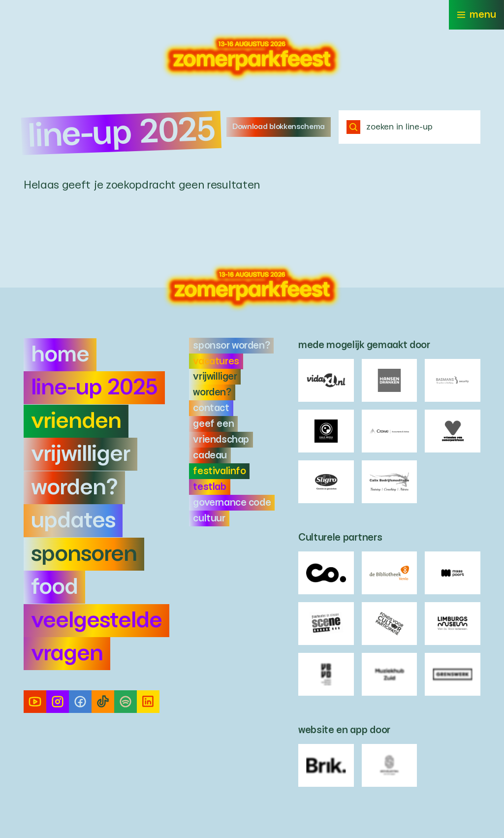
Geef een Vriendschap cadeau (221, 440)
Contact (211, 408)
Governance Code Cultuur (232, 511)
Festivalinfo (219, 471)
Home (60, 355)
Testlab (209, 487)
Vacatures (216, 361)
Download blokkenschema (279, 127)
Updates (73, 521)
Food (54, 587)
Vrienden (76, 421)
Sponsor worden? (231, 346)
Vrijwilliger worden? (80, 471)
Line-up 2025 (94, 388)
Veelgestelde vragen (96, 637)
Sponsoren (84, 554)
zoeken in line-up (390, 127)
